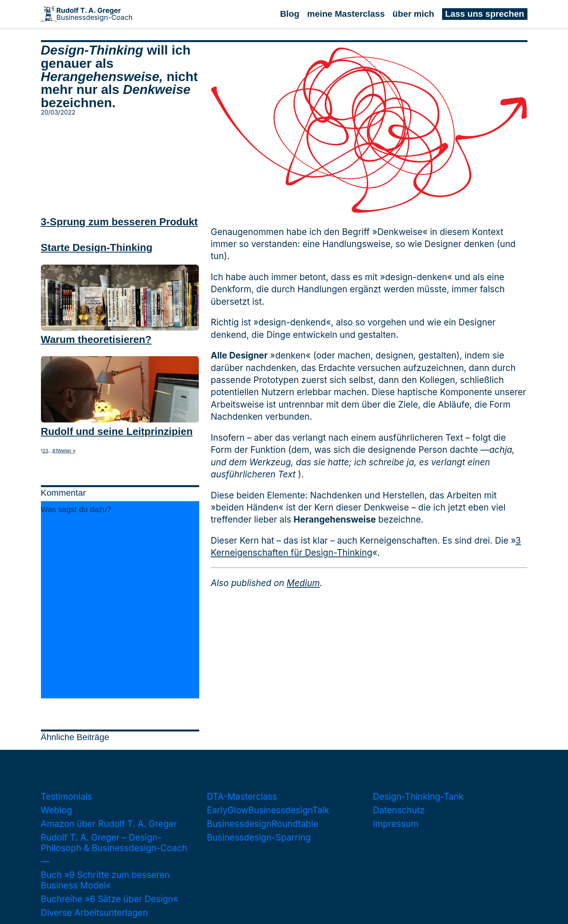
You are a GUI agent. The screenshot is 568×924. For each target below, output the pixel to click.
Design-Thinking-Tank (418, 796)
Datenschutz (399, 810)
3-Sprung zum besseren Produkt (119, 222)
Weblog (57, 810)
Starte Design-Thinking (97, 247)
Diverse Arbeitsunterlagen (95, 913)
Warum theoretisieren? (96, 339)
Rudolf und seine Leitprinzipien (117, 431)
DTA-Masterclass (242, 796)
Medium (303, 583)
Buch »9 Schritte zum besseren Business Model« (105, 880)
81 (55, 451)
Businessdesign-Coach (95, 14)
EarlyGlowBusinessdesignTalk (268, 810)
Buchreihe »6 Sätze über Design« (110, 899)
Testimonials (67, 796)
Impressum (396, 824)
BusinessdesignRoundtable (263, 824)
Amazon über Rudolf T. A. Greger (109, 824)
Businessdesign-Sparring (259, 837)
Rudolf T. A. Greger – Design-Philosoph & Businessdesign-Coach (114, 843)
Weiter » (66, 451)
